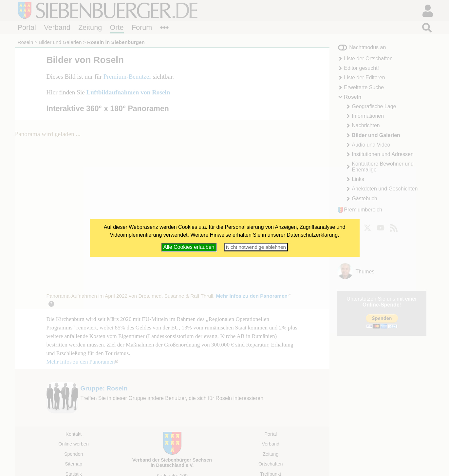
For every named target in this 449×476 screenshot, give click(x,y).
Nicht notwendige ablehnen (256, 247)
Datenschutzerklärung (312, 235)
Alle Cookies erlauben (189, 247)
